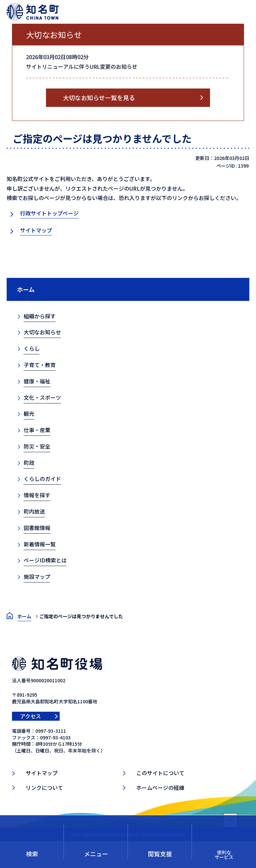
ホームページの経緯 (160, 788)
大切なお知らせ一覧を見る (99, 98)
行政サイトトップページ (49, 213)
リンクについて (44, 788)
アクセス (30, 716)
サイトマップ (36, 230)
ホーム (26, 289)
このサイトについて (160, 773)
